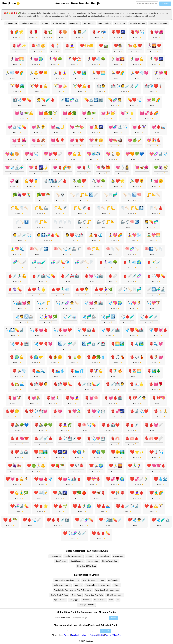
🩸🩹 (113, 276)
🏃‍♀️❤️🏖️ (75, 59)
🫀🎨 (63, 32)
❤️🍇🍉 (14, 466)
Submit (114, 618)
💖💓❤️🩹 (53, 154)
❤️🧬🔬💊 (19, 506)
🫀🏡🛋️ (17, 384)
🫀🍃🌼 (75, 357)
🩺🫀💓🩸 (39, 330)
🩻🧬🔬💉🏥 (94, 344)
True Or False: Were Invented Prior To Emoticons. (73, 590)
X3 (118, 600)
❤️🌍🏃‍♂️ (79, 452)
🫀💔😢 (12, 411)
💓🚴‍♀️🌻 (38, 127)
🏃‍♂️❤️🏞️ (79, 73)
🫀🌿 (48, 32)
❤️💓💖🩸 (156, 466)
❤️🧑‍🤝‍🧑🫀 (118, 493)
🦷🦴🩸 (156, 208)
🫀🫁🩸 (132, 438)
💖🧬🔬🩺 (159, 154)
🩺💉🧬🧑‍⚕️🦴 (67, 303)
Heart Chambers (104, 23)
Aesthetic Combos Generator (94, 580)
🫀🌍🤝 (36, 357)
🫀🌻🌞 (55, 357)
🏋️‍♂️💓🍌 (60, 86)
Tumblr (108, 635)
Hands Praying (100, 600)
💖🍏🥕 (135, 140)
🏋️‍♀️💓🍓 (161, 73)
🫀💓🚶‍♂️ (53, 398)
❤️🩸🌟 (41, 506)
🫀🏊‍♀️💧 (58, 371)
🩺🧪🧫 (70, 317)
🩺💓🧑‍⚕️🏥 (94, 303)
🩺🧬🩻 (108, 317)
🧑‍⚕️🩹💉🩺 (22, 235)
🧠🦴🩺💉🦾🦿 (67, 249)
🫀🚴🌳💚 (43, 425)
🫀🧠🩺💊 (87, 425)
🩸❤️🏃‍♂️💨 (60, 289)
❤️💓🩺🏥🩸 (70, 479)
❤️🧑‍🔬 (118, 46)
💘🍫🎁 (103, 167)
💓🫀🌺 (19, 140)
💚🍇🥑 (161, 167)
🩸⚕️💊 (15, 289)
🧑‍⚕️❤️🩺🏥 (74, 235)
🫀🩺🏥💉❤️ (70, 438)
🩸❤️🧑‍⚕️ (82, 289)
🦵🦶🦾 (41, 208)
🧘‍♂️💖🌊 (17, 249)
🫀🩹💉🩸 (43, 438)
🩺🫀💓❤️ (63, 330)
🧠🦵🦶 (94, 249)
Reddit (101, 635)
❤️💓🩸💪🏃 (17, 479)
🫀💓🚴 (34, 398)
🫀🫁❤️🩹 (154, 438)
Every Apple (74, 600)
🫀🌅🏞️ (117, 344)
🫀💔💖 (159, 398)
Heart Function (11, 23)
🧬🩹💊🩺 (60, 262)
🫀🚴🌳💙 (19, 425)
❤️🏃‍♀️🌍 (96, 466)
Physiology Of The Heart (158, 23)
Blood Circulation (59, 23)
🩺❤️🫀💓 (43, 344)
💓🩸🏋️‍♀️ (139, 127)
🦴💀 (60, 195)
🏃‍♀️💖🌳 (55, 59)
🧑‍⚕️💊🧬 (151, 222)
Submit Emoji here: (62, 618)
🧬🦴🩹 (19, 262)
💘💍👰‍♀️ (122, 167)
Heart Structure (120, 23)
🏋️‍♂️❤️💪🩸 (82, 86)
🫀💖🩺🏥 (96, 411)
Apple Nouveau (60, 600)
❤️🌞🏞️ (118, 452)
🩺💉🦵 (43, 303)
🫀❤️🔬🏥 (19, 452)
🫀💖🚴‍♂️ (75, 411)
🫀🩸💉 (132, 425)
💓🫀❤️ (77, 140)
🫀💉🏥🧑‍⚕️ (115, 384)
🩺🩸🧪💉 (149, 317)
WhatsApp (117, 635)
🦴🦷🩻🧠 (132, 195)
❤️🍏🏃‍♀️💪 (36, 466)
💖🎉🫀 (154, 140)
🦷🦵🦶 (41, 222)
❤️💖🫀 (94, 479)
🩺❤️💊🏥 (134, 330)
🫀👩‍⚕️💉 (80, 32)
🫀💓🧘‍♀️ (72, 398)
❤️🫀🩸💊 (101, 533)
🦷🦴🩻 (22, 222)
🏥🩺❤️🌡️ (154, 86)
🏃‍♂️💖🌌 (156, 59)
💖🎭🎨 (12, 154)
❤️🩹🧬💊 (84, 520)
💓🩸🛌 (159, 127)
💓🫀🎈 (58, 140)
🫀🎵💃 (118, 357)
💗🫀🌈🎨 (62, 167)
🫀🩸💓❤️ (19, 438)
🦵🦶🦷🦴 (19, 208)
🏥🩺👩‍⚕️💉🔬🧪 (125, 86)
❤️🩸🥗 (10, 520)
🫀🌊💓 (156, 344)
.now (9, 4)
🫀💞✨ (19, 46)
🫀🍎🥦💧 (96, 357)
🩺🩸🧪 (127, 317)
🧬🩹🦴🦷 (84, 262)
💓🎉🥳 (108, 113)
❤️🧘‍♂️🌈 (156, 493)
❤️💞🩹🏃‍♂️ (139, 479)
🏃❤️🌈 (118, 73)
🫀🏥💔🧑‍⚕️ (39, 384)
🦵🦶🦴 (154, 195)
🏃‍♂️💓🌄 (118, 59)
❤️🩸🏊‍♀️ (103, 506)
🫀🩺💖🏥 (96, 438)
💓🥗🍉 (77, 127)
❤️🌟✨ (137, 452)
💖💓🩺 (31, 154)
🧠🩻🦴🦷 (154, 249)
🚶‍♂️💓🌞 (156, 181)
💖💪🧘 (75, 154)
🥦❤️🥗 (43, 195)
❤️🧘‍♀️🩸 (137, 493)
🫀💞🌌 (118, 411)
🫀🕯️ (55, 46)
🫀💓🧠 (91, 398)
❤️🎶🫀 (77, 466)
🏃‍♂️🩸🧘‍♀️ (60, 73)
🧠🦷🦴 (113, 249)
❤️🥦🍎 (79, 493)
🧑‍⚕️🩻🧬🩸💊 (48, 235)
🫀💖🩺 (137, 32)
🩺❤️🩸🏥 (19, 344)
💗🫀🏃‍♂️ (84, 167)
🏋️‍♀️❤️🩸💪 (39, 86)
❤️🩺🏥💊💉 (110, 520)
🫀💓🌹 (156, 384)
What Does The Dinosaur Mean (107, 590)
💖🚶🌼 (113, 154)
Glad (111, 600)
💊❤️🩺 (134, 100)
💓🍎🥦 (70, 113)
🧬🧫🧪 (39, 262)
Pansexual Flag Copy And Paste (98, 585)
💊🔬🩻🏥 (94, 100)
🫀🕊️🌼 (38, 46)
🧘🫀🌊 (96, 235)
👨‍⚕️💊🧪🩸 (46, 100)
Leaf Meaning (113, 580)
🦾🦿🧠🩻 (130, 222)
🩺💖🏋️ (154, 303)
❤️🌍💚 (98, 452)
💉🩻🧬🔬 (70, 100)
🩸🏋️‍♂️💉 (154, 262)
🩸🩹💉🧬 (132, 276)
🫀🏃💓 (156, 357)
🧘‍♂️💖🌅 (154, 235)
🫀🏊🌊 (38, 371)
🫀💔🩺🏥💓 (36, 411)
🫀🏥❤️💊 (63, 384)
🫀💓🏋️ (14, 398)
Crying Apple (76, 595)
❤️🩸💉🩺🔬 (127, 506)
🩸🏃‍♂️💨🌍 (132, 262)
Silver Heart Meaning (115, 595)
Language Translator (86, 605)
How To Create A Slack (59, 595)
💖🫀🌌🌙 (38, 167)
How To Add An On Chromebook (67, 580)
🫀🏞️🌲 (154, 371)
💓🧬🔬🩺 (118, 127)
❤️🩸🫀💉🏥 (58, 520)
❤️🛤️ (103, 46)
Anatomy (45, 23)
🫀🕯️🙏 (161, 411)
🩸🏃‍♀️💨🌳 (108, 262)
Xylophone (78, 585)
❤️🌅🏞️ (41, 452)
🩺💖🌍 (115, 303)
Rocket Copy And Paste (94, 595)
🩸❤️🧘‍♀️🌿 (103, 289)
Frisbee (117, 585)
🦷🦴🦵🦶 (106, 208)
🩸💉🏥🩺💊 (43, 276)
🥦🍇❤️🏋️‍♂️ (22, 195)
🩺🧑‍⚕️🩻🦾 (24, 317)
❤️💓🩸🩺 (43, 479)
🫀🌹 (33, 32)
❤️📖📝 (41, 493)
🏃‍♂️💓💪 (137, 59)
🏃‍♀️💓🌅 (17, 59)
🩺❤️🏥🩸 (87, 330)
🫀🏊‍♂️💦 (77, 371)
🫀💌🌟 (137, 384)
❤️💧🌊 (161, 479)
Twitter (67, 635)
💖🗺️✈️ (94, 154)
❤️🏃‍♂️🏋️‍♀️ (135, 466)
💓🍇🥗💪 (24, 113)
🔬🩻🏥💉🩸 (55, 181)
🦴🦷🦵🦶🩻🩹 (84, 195)
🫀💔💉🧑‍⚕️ (137, 398)
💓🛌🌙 (58, 127)
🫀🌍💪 (17, 357)
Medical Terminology (137, 23)
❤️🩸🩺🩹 (32, 520)
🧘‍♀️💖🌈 (115, 235)
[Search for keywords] (147, 4)
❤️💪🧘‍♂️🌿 (19, 493)
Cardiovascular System (29, 23)
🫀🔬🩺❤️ (139, 411)
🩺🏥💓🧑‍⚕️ (22, 303)
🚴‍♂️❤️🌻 (137, 181)
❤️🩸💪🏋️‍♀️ (154, 506)
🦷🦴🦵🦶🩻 (132, 208)
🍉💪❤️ (135, 46)
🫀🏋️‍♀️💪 (96, 371)
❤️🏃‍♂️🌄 (115, 466)
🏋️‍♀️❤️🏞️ (17, 86)
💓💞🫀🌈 (149, 113)
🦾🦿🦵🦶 (106, 222)
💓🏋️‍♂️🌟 (127, 113)
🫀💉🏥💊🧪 (89, 384)
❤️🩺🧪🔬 (161, 520)
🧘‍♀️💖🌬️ (134, 235)
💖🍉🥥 (115, 140)
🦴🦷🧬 (110, 195)
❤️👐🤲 (87, 46)
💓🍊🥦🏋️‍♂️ (48, 113)
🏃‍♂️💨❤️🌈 (14, 73)
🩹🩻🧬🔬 (156, 289)
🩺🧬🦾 (89, 317)
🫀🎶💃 (137, 357)
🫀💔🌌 (118, 32)
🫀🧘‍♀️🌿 (65, 425)
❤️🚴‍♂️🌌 (60, 493)
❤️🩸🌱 (60, 506)
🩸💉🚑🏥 (70, 276)
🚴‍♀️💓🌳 (98, 181)
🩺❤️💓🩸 (158, 330)
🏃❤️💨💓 (139, 73)
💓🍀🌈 (154, 100)
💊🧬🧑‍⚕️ (115, 100)
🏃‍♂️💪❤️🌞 (38, 73)
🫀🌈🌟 (17, 32)
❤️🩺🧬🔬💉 (75, 533)
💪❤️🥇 (31, 181)
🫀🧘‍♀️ (70, 46)
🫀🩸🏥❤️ (110, 425)
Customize (86, 600)
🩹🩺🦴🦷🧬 (130, 289)
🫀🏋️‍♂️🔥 (115, 371)
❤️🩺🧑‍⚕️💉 (137, 520)
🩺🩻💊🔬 (15, 330)
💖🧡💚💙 (135, 154)
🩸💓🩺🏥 (94, 276)
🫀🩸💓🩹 (154, 425)
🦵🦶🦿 (60, 208)
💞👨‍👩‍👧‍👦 (14, 181)
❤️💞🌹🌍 (115, 479)
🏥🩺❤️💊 (22, 100)
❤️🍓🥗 (58, 466)
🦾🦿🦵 (84, 222)
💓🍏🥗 (89, 113)
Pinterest (93, 635)
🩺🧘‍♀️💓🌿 (48, 317)
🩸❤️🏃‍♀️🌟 (36, 289)
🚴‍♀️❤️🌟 (118, 181)
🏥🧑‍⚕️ (101, 86)
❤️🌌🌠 (60, 452)
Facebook (75, 635)
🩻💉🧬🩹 (67, 344)
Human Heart (74, 23)
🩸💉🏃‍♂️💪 (17, 276)
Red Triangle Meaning (62, 585)
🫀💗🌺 (157, 32)
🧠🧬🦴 (132, 249)
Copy (15, 38)
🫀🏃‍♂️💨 (19, 371)
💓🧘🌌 (96, 127)
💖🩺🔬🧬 (14, 167)
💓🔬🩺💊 (17, 127)
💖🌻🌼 (96, 140)
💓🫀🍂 (38, 140)
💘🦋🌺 (142, 167)
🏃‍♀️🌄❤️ (154, 46)
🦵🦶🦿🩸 (82, 208)
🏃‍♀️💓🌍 (36, 59)
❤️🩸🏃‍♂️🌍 (82, 506)
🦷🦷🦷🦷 (63, 222)
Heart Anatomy (89, 23)
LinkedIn (85, 635)
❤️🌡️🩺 (156, 452)
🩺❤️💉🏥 (110, 330)
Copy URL (106, 631)
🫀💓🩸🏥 (113, 398)
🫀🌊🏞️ (137, 344)
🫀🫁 (115, 438)
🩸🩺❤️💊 (156, 276)
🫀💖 (58, 411)
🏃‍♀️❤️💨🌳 (96, 59)
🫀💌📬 (99, 32)
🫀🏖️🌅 (135, 371)
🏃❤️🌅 (98, 73)
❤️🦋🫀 (98, 493)
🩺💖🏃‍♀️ (134, 303)
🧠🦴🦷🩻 (39, 249)
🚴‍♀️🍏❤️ (79, 181)
